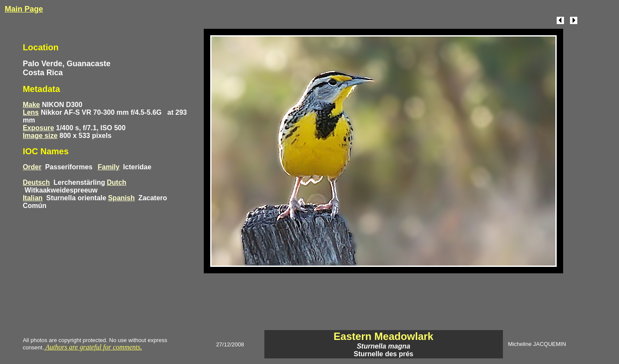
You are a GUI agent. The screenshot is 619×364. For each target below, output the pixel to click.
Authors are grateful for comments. (93, 347)
